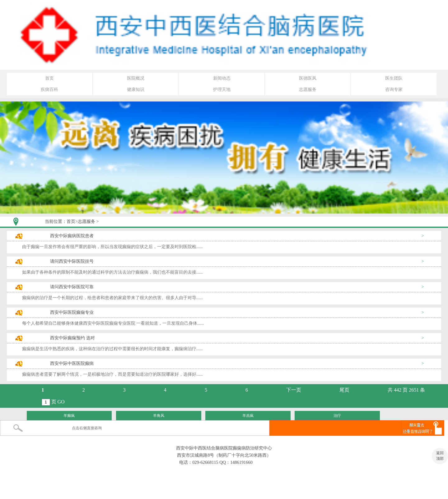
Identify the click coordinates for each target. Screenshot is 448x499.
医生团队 (394, 78)
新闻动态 (222, 78)
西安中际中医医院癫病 (72, 363)
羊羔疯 (248, 416)
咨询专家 (394, 89)
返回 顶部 (440, 456)
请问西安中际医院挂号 (72, 261)
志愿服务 (308, 89)
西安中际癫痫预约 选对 (72, 338)
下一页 (294, 390)
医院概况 (136, 78)
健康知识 (136, 89)
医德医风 (308, 78)
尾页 (344, 390)
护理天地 (222, 89)
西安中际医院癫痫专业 (72, 312)
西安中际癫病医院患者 (72, 236)
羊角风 (159, 416)
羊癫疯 (69, 416)
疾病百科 (49, 89)
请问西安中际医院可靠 (72, 287)
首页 (49, 78)
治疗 (337, 416)
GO (61, 402)
